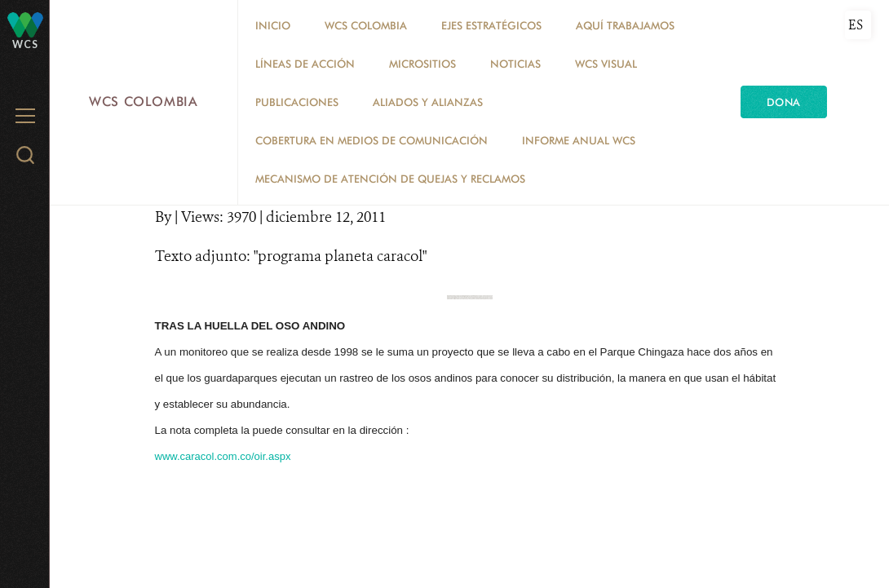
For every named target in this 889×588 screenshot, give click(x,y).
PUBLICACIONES (297, 102)
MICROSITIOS (422, 64)
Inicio (273, 25)
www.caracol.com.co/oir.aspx (223, 456)
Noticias (515, 64)
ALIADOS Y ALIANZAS (428, 102)
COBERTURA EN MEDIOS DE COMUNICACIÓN (372, 140)
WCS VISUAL (606, 64)
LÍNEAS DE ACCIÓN (305, 64)
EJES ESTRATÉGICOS (491, 25)
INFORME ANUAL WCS (579, 140)
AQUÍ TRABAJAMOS (625, 25)
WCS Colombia (144, 102)
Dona (784, 102)
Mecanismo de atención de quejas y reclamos (390, 179)
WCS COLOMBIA (366, 25)
